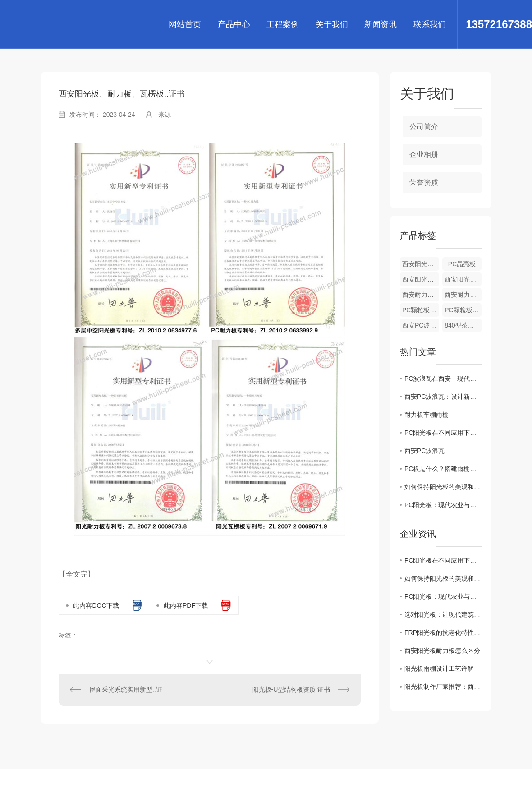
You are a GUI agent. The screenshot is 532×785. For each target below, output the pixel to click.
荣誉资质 (424, 182)
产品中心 (234, 24)
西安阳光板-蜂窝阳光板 (463, 279)
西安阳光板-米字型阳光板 (421, 279)
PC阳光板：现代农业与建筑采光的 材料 (443, 505)
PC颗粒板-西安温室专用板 (421, 310)
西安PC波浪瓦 (421, 325)
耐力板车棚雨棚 (427, 415)
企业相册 (424, 155)
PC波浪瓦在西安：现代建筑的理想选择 (443, 379)
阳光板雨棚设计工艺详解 (439, 669)
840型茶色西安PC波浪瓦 (463, 325)
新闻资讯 (381, 24)
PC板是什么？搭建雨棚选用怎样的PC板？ (443, 469)
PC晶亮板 (462, 264)
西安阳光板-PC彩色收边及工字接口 (421, 264)
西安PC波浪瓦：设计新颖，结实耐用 (443, 397)
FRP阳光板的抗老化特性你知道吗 (443, 633)
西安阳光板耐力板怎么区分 (442, 651)
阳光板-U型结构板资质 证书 (291, 689)
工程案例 (283, 24)
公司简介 (424, 127)
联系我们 (430, 24)
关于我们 (332, 24)
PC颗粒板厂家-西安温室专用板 (463, 310)
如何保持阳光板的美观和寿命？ (443, 487)
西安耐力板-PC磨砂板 (421, 295)
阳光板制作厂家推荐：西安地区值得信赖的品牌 (443, 687)
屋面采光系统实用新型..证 (126, 689)
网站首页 (185, 24)
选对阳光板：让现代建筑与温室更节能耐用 (443, 614)
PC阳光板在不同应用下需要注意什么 (443, 433)
